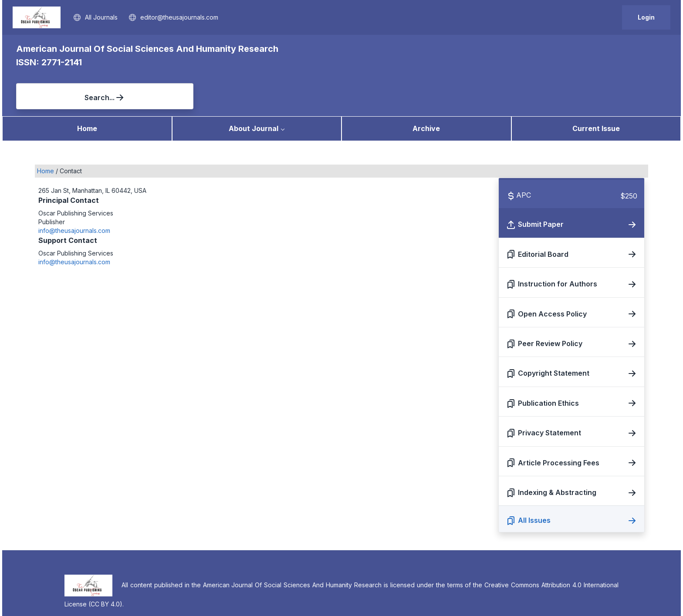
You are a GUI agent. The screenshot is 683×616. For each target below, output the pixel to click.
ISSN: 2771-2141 (49, 62)
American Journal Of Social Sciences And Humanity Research (147, 49)
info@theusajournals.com (74, 190)
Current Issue (596, 88)
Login (646, 17)
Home (87, 88)
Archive (426, 88)
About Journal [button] (254, 88)
